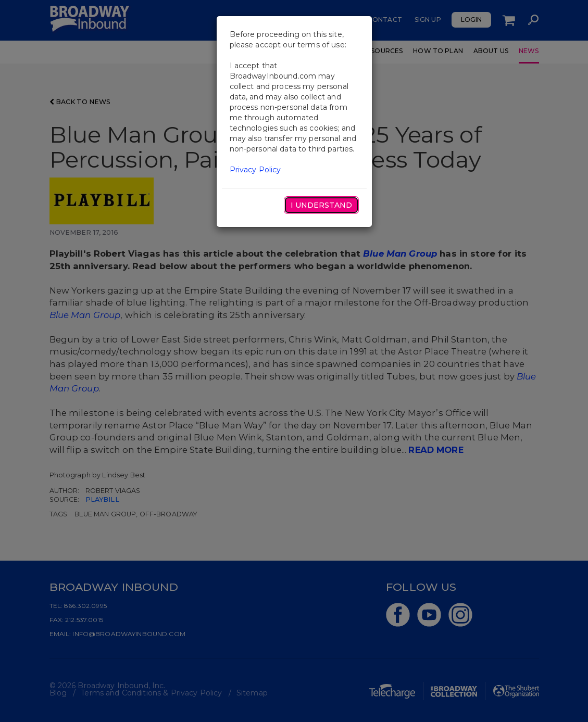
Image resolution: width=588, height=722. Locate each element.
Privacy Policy (255, 170)
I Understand (321, 205)
